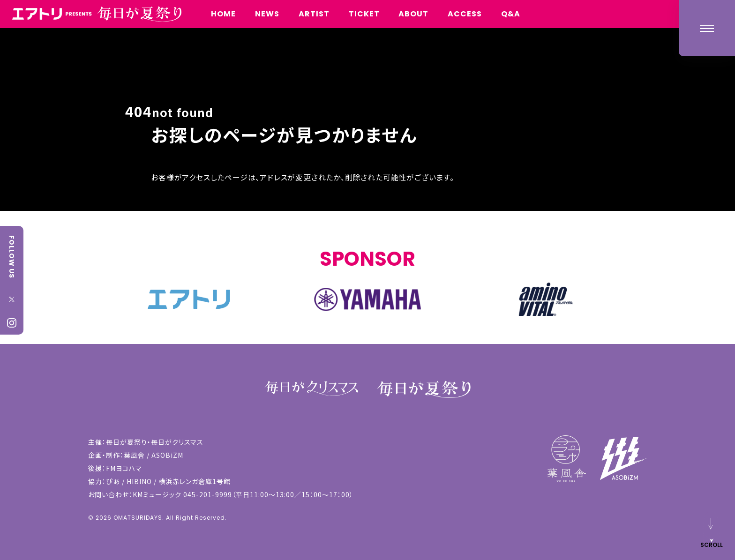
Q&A (511, 14)
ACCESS (465, 14)
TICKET (364, 14)
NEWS (267, 14)
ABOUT (413, 14)
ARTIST (314, 14)
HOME (223, 14)
